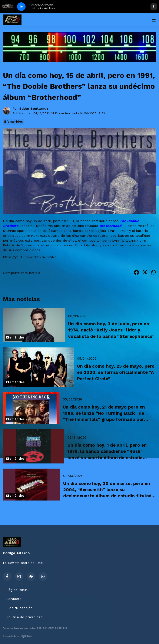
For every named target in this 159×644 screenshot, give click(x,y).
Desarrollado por (17, 636)
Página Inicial (18, 590)
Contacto (14, 599)
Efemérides (14, 122)
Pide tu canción (20, 608)
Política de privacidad (25, 617)
